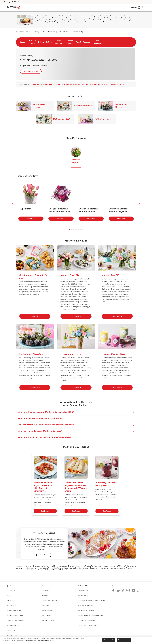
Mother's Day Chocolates (126, 106)
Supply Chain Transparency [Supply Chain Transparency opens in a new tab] (88, 620)
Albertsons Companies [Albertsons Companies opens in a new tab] (51, 601)
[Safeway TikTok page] (139, 592)
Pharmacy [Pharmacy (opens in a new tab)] (21, 2)
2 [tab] (72, 229)
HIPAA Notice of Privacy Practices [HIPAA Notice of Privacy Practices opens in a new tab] (91, 615)
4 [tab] (76, 229)
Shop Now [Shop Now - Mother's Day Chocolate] (40, 387)
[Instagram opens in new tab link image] (128, 592)
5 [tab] (78, 229)
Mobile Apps (11, 606)
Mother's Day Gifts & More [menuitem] (113, 84)
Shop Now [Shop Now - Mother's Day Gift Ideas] (122, 387)
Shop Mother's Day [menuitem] (40, 84)
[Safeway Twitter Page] (118, 592)
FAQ (8, 596)
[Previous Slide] (13, 204)
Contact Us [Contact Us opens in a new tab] (11, 591)
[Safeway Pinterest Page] (123, 592)
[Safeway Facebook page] (114, 592)
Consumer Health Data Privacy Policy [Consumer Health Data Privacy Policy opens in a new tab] (92, 601)
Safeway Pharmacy (14, 625)
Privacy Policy (42, 641)
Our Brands (11, 601)
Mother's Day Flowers (43, 106)
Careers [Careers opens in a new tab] (45, 596)
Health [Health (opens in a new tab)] (14, 2)
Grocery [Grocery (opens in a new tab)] (7, 2)
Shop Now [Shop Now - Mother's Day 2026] (81, 316)
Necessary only (109, 640)
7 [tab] (82, 229)
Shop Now (35, 219)
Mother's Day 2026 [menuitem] (57, 84)
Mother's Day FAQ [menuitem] (93, 84)
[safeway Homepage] (14, 8)
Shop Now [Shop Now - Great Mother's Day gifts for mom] (40, 316)
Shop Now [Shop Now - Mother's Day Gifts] (122, 316)
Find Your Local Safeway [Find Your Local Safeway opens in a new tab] (16, 620)
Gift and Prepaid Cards (15, 615)
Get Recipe (49, 511)
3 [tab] (74, 229)
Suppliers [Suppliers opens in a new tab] (46, 606)
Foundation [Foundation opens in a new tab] (46, 615)
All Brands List (12, 635)
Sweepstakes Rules (14, 610)
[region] (76, 640)
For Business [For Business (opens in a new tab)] (30, 2)
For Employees (48, 610)
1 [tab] (70, 229)
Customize (28, 641)
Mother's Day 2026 (63, 119)
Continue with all (124, 640)
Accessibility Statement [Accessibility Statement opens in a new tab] (87, 610)
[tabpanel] (31, 202)
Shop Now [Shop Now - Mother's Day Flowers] (81, 387)
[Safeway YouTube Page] (134, 592)
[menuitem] (23, 42)
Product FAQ (11, 630)
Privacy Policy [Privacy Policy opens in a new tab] (83, 596)
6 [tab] (80, 229)
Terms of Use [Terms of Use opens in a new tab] (83, 591)
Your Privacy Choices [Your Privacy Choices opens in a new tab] (85, 606)
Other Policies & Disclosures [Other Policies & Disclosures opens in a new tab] (88, 625)
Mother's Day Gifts (104, 119)
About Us (46, 591)
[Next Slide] (139, 204)
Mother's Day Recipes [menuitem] (75, 84)
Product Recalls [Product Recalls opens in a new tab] (48, 620)
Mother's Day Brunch (84, 106)
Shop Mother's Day (31, 71)
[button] (135, 7)
